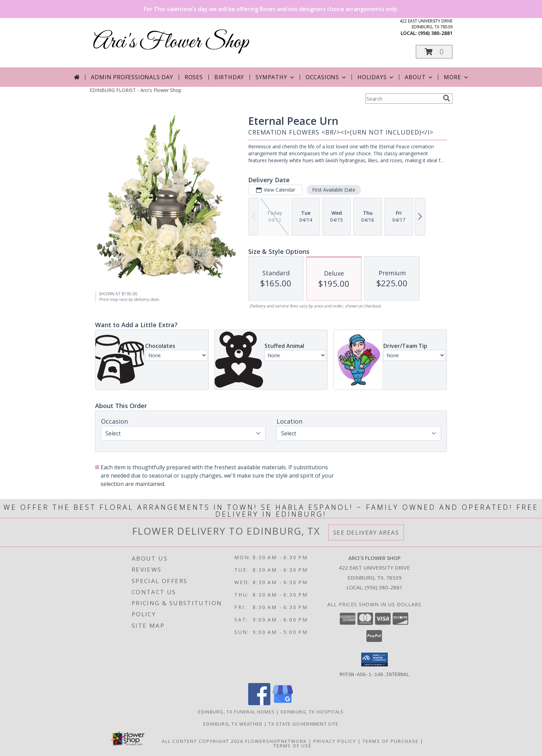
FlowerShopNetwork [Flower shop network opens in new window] (276, 741)
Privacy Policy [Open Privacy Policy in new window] (335, 741)
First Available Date (334, 190)
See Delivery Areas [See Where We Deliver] (366, 532)
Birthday (229, 77)
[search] (447, 98)
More (456, 77)
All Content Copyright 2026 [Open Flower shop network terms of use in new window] (203, 741)
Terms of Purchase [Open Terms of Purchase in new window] (391, 741)
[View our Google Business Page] (283, 703)
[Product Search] (403, 99)
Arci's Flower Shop (171, 42)
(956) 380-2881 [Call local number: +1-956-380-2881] (435, 33)
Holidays (376, 77)
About (419, 77)
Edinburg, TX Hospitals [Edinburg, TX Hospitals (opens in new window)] (312, 711)
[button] (434, 52)
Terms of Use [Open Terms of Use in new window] (293, 745)
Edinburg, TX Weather (233, 723)
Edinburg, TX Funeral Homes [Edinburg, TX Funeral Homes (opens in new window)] (236, 711)
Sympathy (275, 77)
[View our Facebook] (259, 703)
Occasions (326, 77)
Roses (194, 77)
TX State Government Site (303, 723)
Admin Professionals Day (132, 77)
